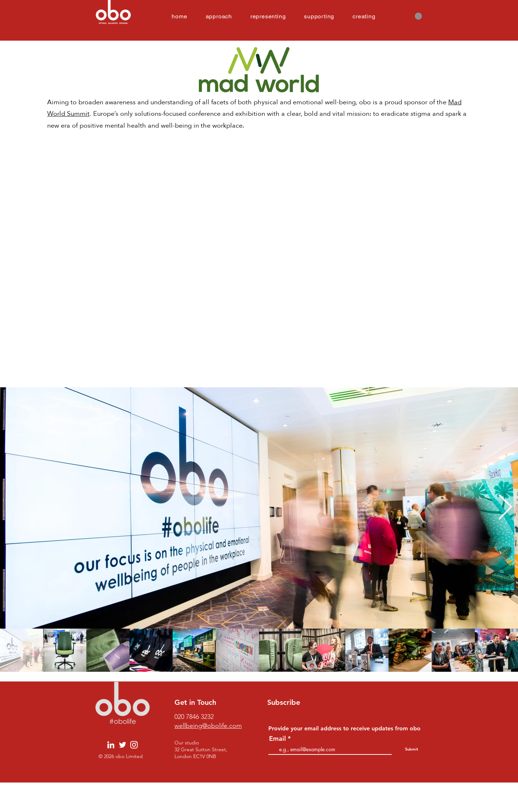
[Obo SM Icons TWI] (122, 745)
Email (278, 739)
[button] (418, 16)
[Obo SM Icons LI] (111, 745)
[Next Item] (505, 508)
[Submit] (411, 749)
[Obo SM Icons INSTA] (134, 745)
